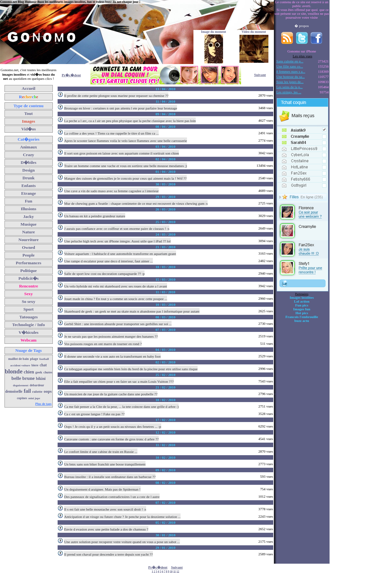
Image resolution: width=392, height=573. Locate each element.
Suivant (260, 75)
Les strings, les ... (289, 92)
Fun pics (302, 305)
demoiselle (14, 391)
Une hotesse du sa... (291, 77)
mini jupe (34, 398)
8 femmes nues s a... (291, 71)
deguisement (21, 385)
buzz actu (302, 321)
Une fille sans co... (290, 66)
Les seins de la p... (290, 87)
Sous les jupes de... (290, 82)
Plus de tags (44, 404)
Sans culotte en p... (290, 61)
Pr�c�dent (71, 75)
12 (178, 572)
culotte (37, 391)
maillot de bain (18, 359)
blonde (14, 371)
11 (174, 572)
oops (48, 391)
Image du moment (214, 32)
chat (43, 365)
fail (27, 391)
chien (29, 372)
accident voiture (20, 365)
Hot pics (302, 313)
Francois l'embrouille (302, 317)
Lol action (302, 301)
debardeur (37, 385)
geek (39, 372)
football (44, 359)
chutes (48, 372)
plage (34, 359)
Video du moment (254, 32)
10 (171, 572)
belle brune (23, 378)
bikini (41, 379)
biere (35, 365)
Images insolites (302, 297)
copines (22, 398)
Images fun (302, 309)
